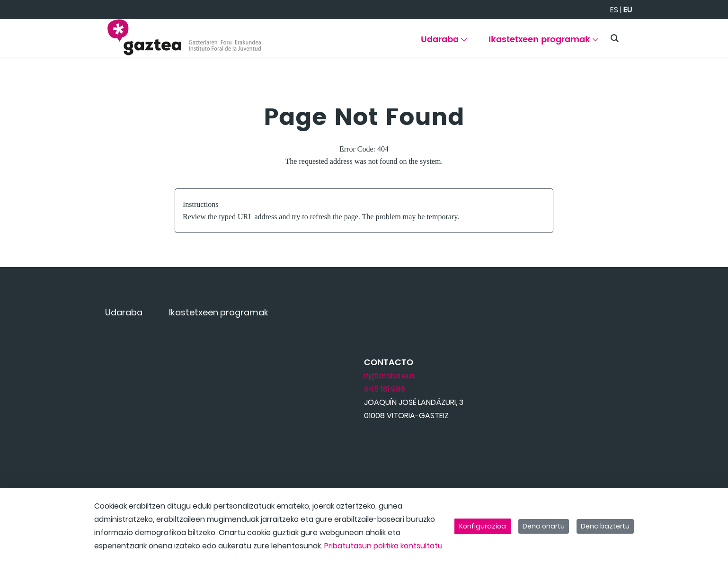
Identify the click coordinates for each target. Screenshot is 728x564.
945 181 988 (385, 389)
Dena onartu (544, 526)
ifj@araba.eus (390, 376)
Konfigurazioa (483, 526)
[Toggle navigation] (704, 36)
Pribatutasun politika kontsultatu (383, 546)
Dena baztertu (605, 526)
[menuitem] (444, 43)
